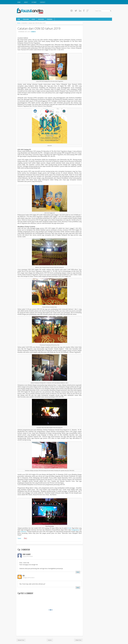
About (26, 2)
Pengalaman (26, 19)
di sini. (69, 528)
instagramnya (75, 530)
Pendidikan (49, 19)
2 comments (33, 32)
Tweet (19, 538)
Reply (78, 572)
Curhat (33, 19)
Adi (24, 576)
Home (19, 2)
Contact (43, 2)
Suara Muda (41, 19)
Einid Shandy (27, 554)
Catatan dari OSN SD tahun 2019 (39, 28)
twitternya (23, 531)
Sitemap (34, 2)
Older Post (78, 640)
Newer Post (21, 640)
